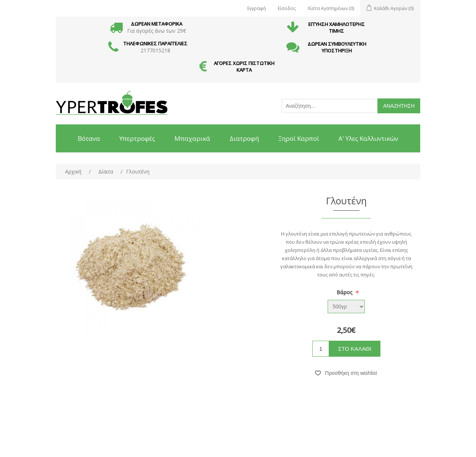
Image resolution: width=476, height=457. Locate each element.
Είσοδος (287, 8)
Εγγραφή (257, 8)
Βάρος (345, 292)
